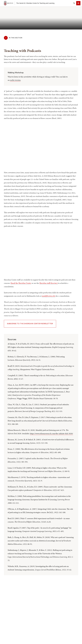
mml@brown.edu (49, 296)
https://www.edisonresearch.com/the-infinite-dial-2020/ (51, 433)
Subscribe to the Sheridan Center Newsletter (30, 324)
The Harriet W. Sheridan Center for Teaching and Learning (35, 3)
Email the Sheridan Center (21, 283)
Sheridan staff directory (49, 283)
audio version (15, 80)
